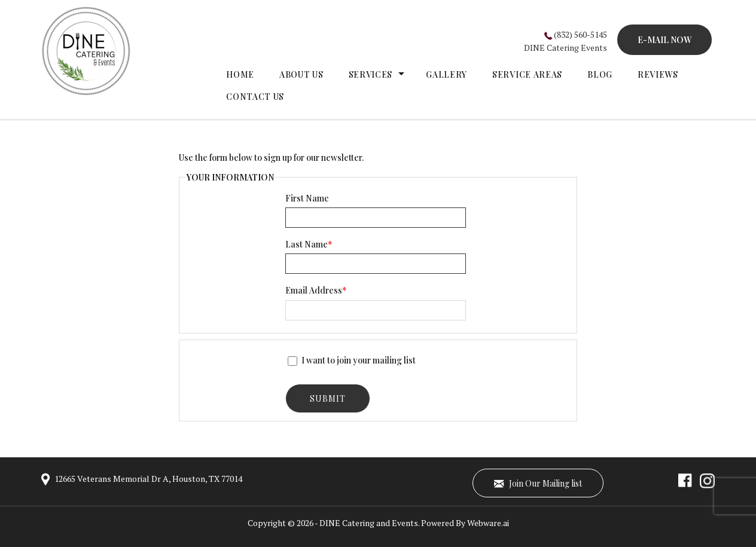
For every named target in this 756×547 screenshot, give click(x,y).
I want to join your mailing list (352, 360)
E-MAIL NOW (664, 40)
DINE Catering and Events (369, 523)
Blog (600, 74)
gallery (446, 74)
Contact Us (255, 97)
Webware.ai (488, 523)
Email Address (316, 290)
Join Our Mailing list (538, 483)
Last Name (309, 244)
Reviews (658, 74)
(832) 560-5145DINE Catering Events (566, 41)
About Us (301, 74)
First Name (307, 198)
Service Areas (527, 74)
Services (371, 74)
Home (240, 74)
